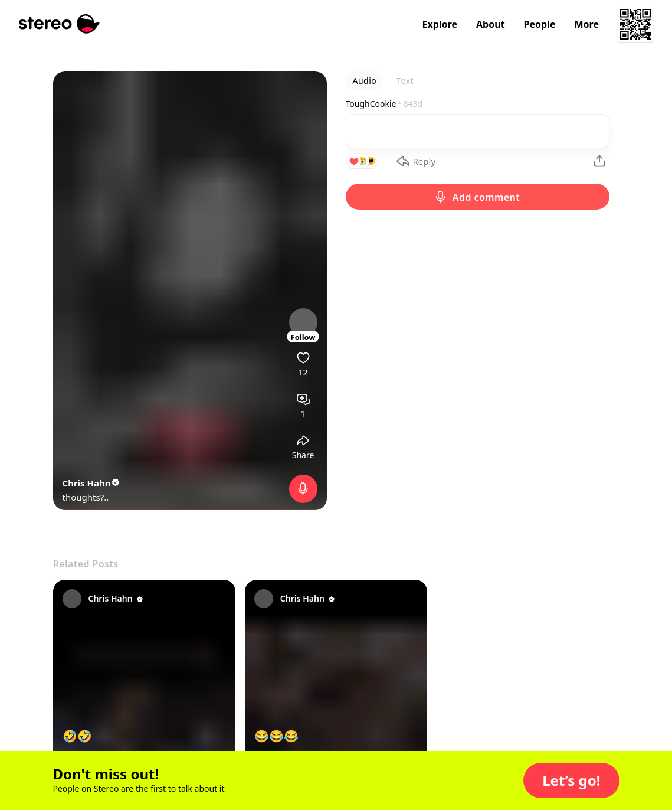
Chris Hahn (92, 483)
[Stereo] (59, 24)
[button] (571, 780)
